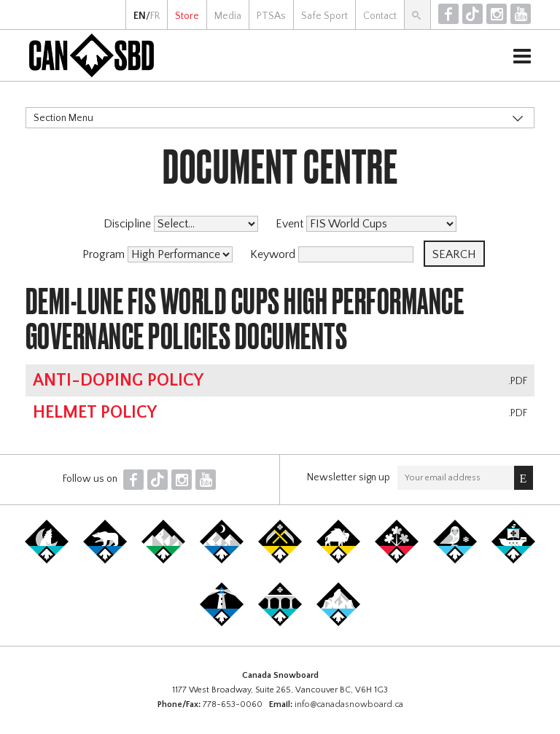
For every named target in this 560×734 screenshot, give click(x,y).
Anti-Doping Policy (118, 380)
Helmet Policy (95, 413)
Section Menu (63, 118)
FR (155, 16)
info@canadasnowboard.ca (349, 704)
